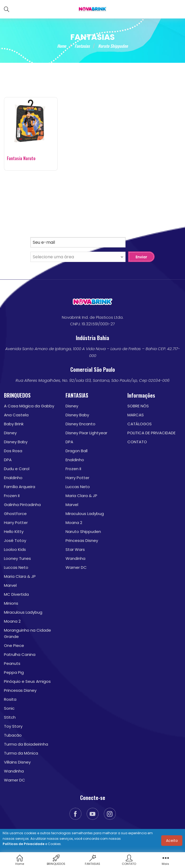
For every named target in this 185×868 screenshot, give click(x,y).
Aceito (172, 841)
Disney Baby (16, 442)
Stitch (10, 717)
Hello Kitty (14, 531)
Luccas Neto (16, 567)
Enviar (141, 257)
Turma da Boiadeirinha (26, 744)
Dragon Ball (77, 451)
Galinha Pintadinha (22, 505)
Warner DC (15, 780)
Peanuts (12, 663)
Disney (10, 433)
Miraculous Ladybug (23, 612)
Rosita (10, 699)
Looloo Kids (15, 549)
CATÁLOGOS (140, 424)
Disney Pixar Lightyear (86, 433)
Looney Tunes (17, 558)
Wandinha (14, 771)
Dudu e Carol (17, 469)
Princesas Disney (20, 690)
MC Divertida (16, 594)
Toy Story (13, 726)
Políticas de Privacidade (24, 844)
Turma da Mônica (21, 753)
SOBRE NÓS (138, 406)
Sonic (9, 708)
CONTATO (137, 442)
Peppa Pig (14, 672)
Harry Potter (16, 523)
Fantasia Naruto (21, 158)
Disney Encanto (80, 424)
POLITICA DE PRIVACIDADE (151, 433)
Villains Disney (17, 762)
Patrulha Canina (20, 654)
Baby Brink (14, 424)
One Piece (14, 645)
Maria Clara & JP (20, 576)
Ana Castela (16, 415)
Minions (11, 603)
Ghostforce (15, 514)
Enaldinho (13, 478)
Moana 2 (12, 621)
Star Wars (75, 549)
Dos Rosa (13, 451)
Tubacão (13, 735)
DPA (8, 460)
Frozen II (12, 496)
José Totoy (15, 540)
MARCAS (136, 415)
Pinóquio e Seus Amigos (27, 681)
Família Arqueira (20, 487)
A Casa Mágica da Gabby (29, 406)
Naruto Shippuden (83, 531)
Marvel (10, 585)
